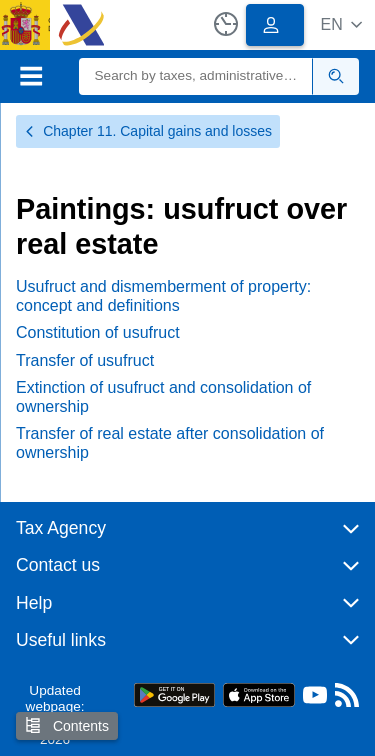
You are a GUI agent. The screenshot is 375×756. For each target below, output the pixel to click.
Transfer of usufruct (85, 360)
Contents (67, 725)
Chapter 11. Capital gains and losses (148, 131)
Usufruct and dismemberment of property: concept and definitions (163, 296)
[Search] (196, 76)
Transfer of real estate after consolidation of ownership (170, 443)
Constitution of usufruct (98, 332)
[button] (341, 24)
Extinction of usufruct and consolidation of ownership (163, 397)
